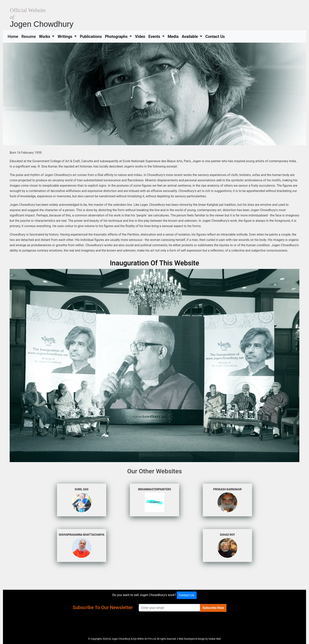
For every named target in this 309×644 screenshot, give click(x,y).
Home (14, 36)
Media (173, 37)
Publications (91, 37)
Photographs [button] (117, 37)
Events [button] (155, 37)
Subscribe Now (213, 608)
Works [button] (45, 37)
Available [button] (190, 37)
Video (140, 37)
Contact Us (215, 37)
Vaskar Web (215, 639)
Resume (29, 36)
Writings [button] (65, 37)
